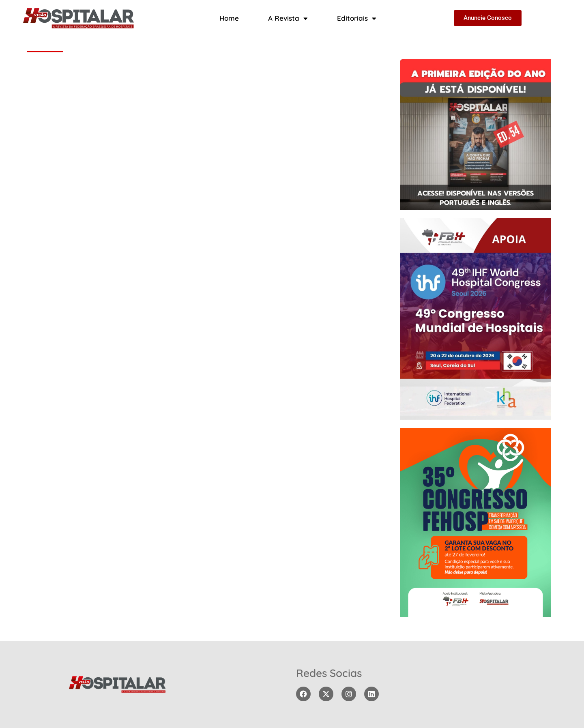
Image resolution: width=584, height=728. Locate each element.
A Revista (288, 18)
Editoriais (357, 18)
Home (229, 18)
